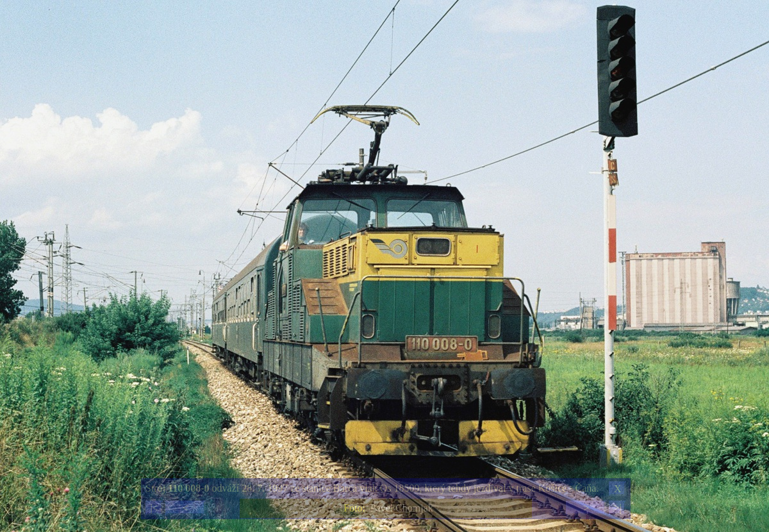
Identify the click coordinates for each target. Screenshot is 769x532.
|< (154, 508)
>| (617, 508)
